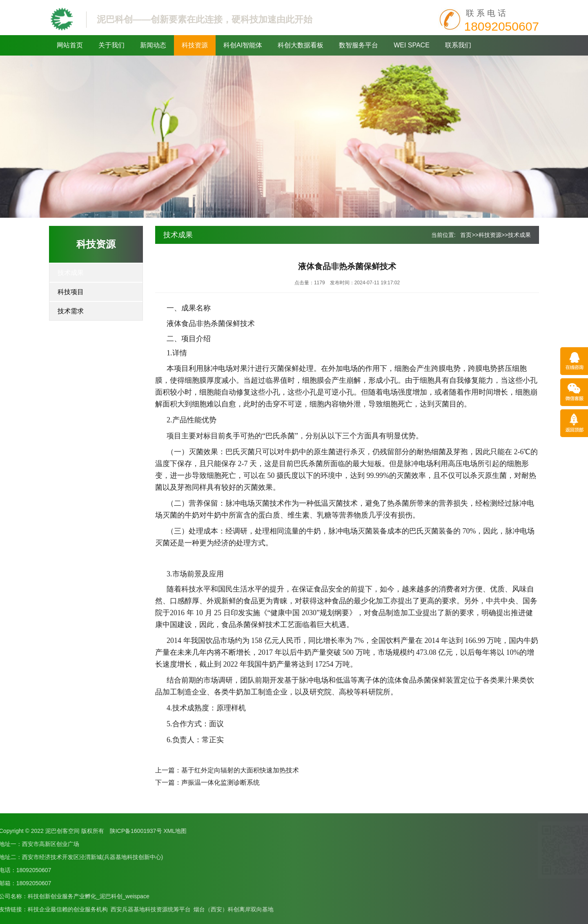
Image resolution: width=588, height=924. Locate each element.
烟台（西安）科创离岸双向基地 (84, 909)
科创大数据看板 (301, 45)
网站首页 (70, 45)
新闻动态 (153, 45)
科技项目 (71, 292)
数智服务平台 (359, 45)
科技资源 (195, 45)
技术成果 (71, 273)
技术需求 (71, 311)
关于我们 (111, 45)
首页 (466, 235)
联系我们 (458, 45)
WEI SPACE (412, 45)
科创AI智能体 (243, 45)
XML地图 (26, 831)
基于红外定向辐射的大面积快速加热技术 (240, 770)
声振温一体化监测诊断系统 (220, 782)
